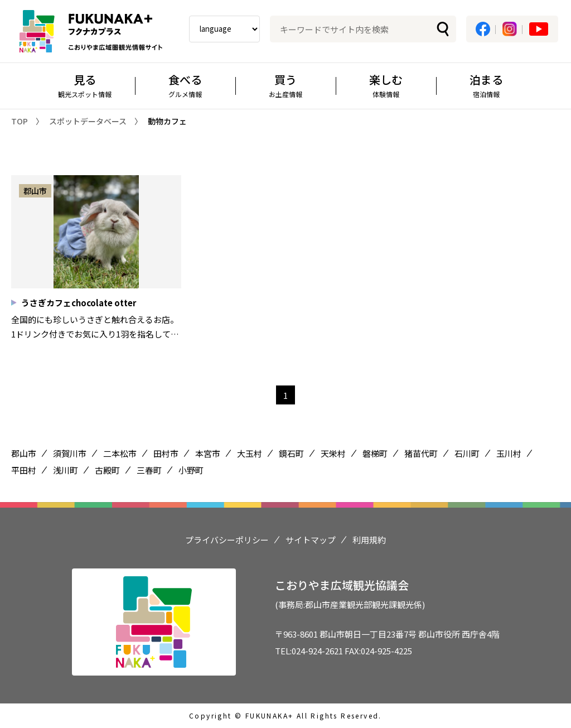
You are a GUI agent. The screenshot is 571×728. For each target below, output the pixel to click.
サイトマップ (311, 540)
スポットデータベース (88, 121)
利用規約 (369, 540)
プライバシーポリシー (227, 540)
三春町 (149, 470)
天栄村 (333, 453)
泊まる (486, 85)
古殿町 (107, 470)
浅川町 (66, 470)
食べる (185, 85)
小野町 (191, 470)
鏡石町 (291, 453)
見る (85, 85)
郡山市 (24, 453)
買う (285, 85)
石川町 (467, 453)
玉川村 (509, 453)
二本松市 (120, 453)
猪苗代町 (421, 453)
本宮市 (208, 453)
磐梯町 (375, 453)
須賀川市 (70, 453)
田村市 (166, 453)
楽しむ (386, 85)
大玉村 (250, 453)
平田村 (24, 470)
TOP (20, 121)
